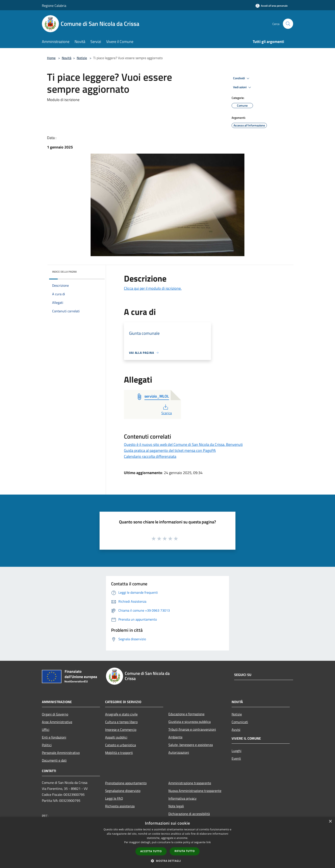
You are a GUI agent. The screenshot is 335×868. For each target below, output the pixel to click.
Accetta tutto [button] (151, 851)
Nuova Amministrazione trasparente (195, 791)
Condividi (242, 78)
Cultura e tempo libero (121, 722)
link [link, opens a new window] (209, 842)
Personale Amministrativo (61, 753)
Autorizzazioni (179, 752)
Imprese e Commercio (121, 730)
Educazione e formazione (186, 714)
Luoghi (237, 751)
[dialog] (167, 842)
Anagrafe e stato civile (121, 714)
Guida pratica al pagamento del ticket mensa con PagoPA (170, 450)
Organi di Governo (55, 714)
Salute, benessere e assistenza (191, 745)
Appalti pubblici (116, 737)
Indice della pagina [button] (64, 272)
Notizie (82, 58)
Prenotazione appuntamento (126, 783)
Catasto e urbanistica (120, 745)
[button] (167, 861)
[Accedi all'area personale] (272, 6)
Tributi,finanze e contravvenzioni (192, 729)
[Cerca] (288, 24)
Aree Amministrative (57, 722)
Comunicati (240, 722)
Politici (47, 745)
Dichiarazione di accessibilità (189, 814)
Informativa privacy (182, 798)
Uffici (46, 730)
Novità (67, 58)
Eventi (236, 758)
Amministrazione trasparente (190, 783)
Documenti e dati (54, 760)
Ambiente (175, 737)
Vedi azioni (243, 87)
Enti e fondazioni (54, 737)
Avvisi (236, 730)
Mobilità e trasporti (119, 753)
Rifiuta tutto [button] (185, 851)
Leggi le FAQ (114, 798)
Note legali (176, 806)
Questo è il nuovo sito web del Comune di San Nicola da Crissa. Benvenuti (183, 444)
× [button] (330, 822)
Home (51, 58)
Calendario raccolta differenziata (150, 456)
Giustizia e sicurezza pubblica (190, 722)
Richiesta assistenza (120, 806)
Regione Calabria (54, 6)
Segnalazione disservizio (123, 791)
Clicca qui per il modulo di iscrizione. (153, 288)
